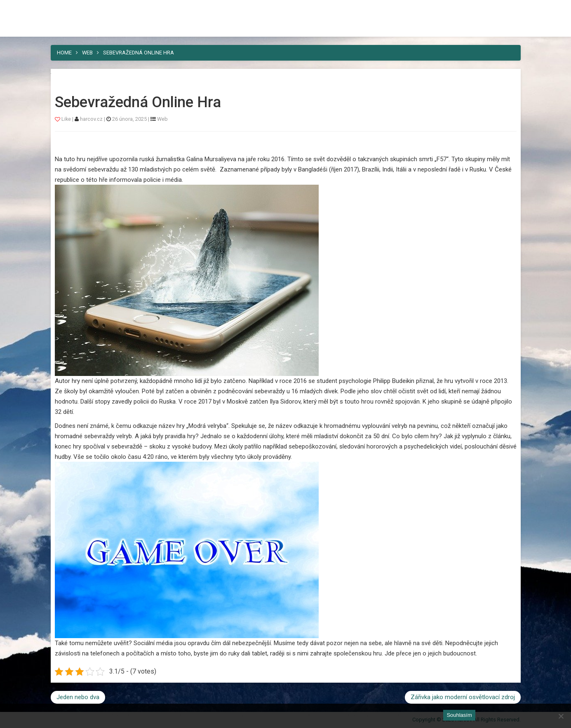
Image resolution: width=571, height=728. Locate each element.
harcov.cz (92, 119)
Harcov (70, 9)
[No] (561, 716)
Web (87, 53)
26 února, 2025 (129, 119)
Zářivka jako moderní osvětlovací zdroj (463, 697)
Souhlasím (459, 715)
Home (64, 53)
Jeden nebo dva (78, 697)
